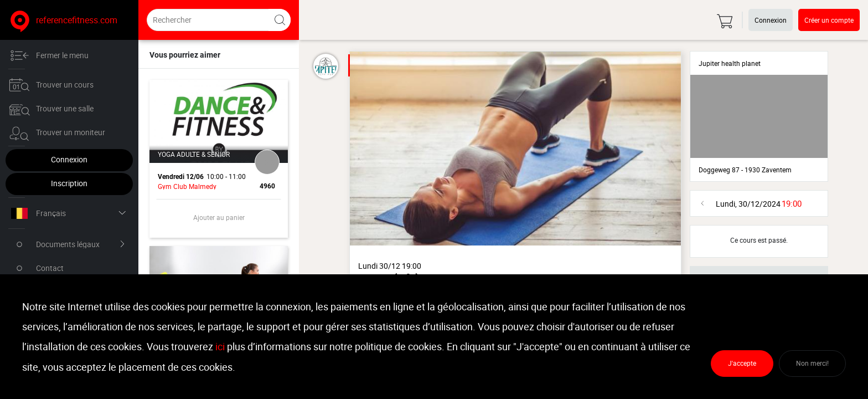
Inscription (69, 183)
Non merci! (812, 364)
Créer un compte (829, 20)
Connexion (69, 159)
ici (220, 347)
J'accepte (742, 364)
